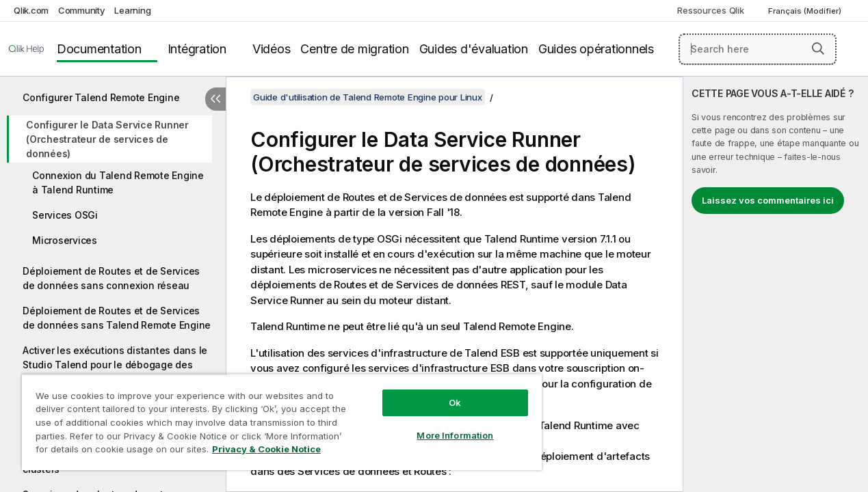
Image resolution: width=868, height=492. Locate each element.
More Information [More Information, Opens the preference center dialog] (441, 425)
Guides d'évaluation (474, 49)
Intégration (197, 49)
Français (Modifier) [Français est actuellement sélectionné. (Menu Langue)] (806, 11)
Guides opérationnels (596, 49)
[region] (274, 417)
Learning (132, 10)
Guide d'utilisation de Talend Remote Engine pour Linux (368, 97)
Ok (441, 392)
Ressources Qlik (710, 10)
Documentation (99, 49)
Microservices (65, 240)
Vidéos (272, 49)
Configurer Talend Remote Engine (101, 97)
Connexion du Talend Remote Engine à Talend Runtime (118, 182)
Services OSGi (65, 215)
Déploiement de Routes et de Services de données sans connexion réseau (111, 278)
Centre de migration (354, 49)
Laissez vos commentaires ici (768, 200)
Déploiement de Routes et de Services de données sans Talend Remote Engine (117, 318)
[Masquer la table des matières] (215, 99)
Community (82, 10)
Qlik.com (31, 10)
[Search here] (758, 49)
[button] (818, 49)
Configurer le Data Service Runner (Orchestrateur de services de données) (107, 139)
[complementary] (776, 284)
